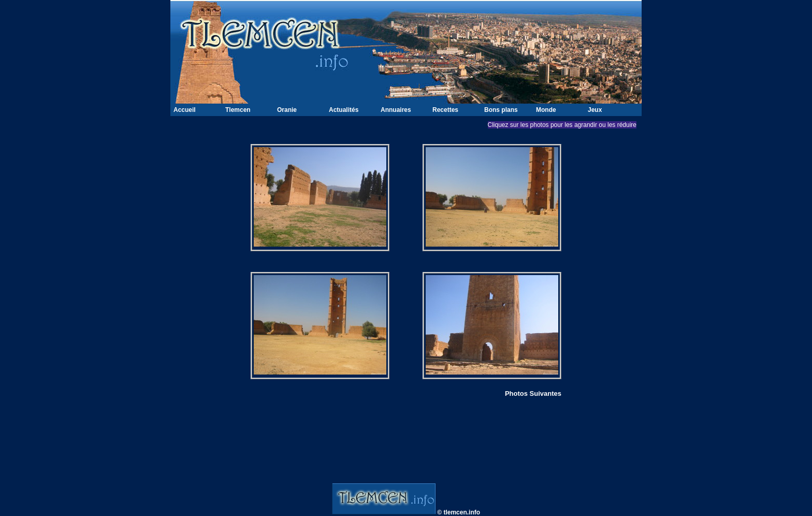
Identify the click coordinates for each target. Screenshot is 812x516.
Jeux (595, 110)
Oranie (287, 110)
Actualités (344, 110)
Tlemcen (238, 110)
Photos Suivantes (533, 393)
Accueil (185, 110)
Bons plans (501, 110)
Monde (546, 110)
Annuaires (396, 110)
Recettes (445, 110)
